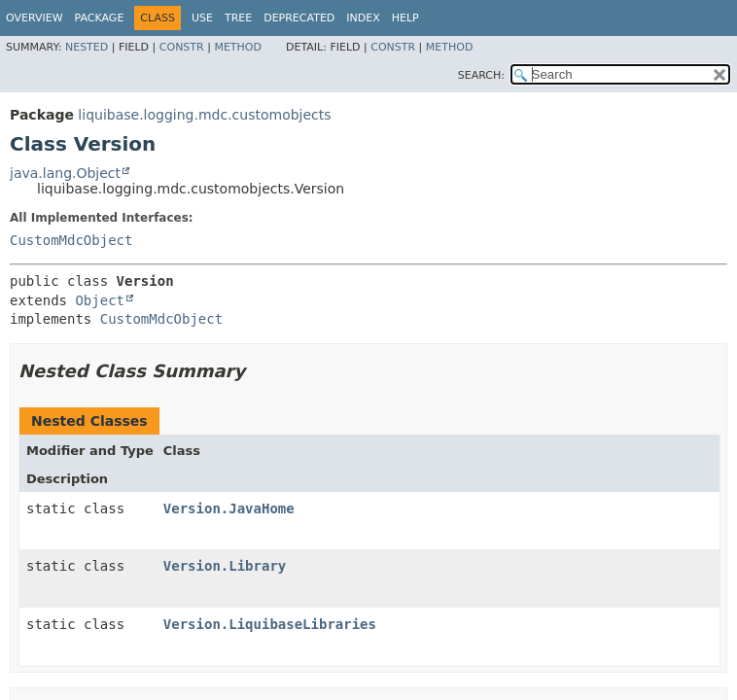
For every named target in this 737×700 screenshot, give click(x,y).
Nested (87, 47)
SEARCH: (481, 75)
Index (363, 18)
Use (202, 18)
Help (405, 18)
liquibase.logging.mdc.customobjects (204, 115)
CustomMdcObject (71, 240)
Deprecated (299, 18)
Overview (35, 18)
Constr (182, 47)
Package (100, 18)
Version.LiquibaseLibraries (270, 624)
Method (238, 47)
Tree (238, 18)
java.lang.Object (65, 173)
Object (100, 300)
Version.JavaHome (229, 508)
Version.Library (225, 566)
